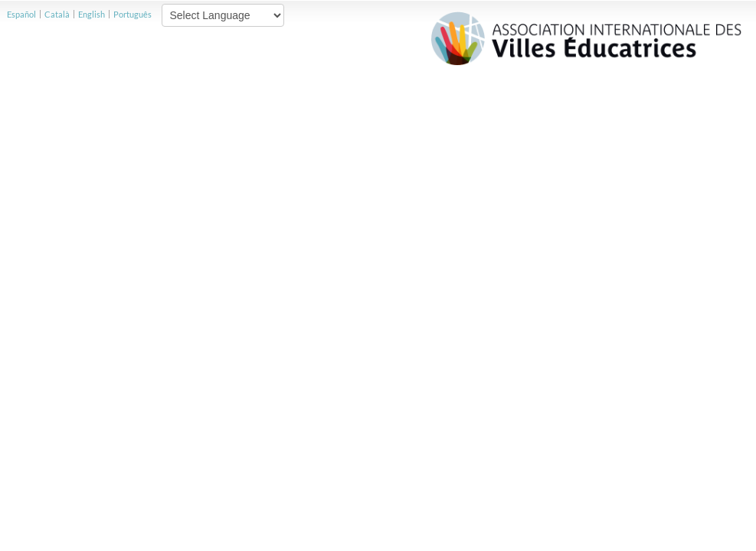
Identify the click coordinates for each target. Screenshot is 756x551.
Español (21, 14)
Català (57, 14)
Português (133, 14)
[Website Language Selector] (223, 15)
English (92, 14)
